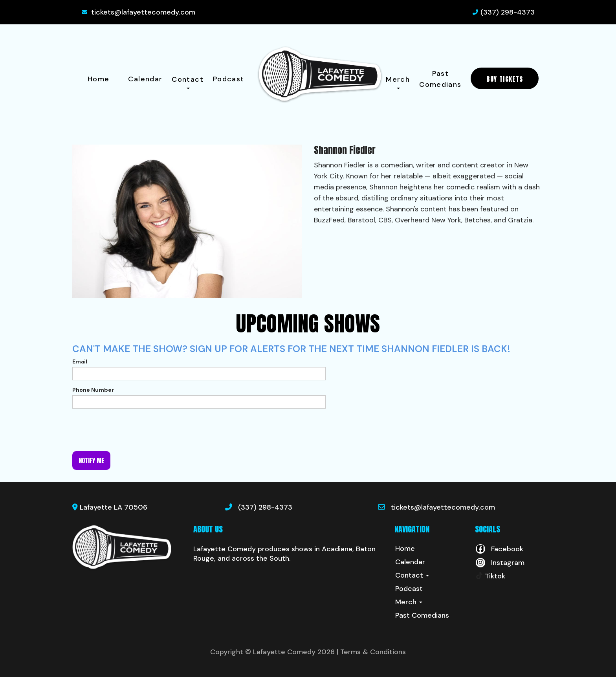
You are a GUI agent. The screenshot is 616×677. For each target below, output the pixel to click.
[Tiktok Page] (490, 576)
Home (98, 79)
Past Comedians (440, 79)
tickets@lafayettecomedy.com (143, 12)
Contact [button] (188, 82)
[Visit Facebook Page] (499, 549)
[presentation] (132, 430)
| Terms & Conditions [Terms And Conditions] (371, 652)
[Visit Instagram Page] (500, 563)
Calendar (145, 79)
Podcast (229, 79)
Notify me (91, 461)
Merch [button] (398, 82)
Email (80, 361)
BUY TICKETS (505, 79)
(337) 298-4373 (508, 12)
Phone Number (93, 390)
